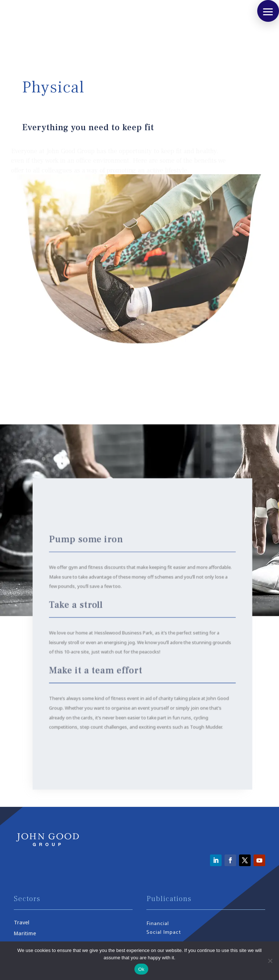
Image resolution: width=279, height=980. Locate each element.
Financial (158, 924)
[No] (270, 961)
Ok (141, 969)
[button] (268, 11)
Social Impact (164, 933)
